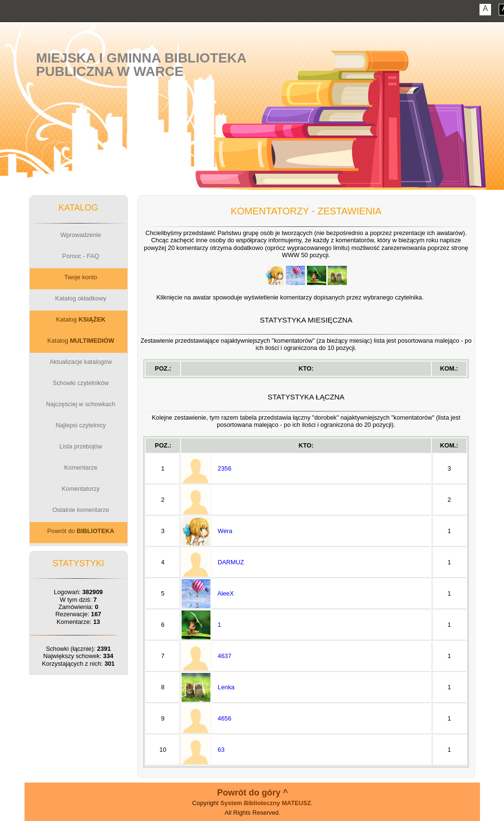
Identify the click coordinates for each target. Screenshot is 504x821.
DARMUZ (231, 562)
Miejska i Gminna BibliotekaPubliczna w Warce (141, 65)
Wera (225, 531)
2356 (224, 468)
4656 (224, 718)
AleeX (225, 593)
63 (221, 750)
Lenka (226, 687)
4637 (224, 656)
